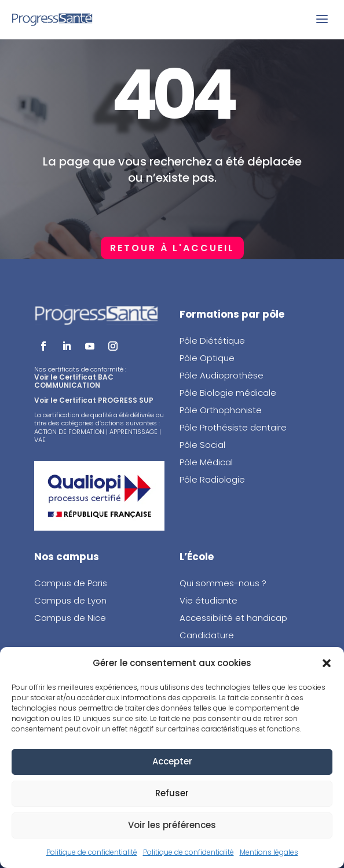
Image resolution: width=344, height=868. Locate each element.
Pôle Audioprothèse (222, 375)
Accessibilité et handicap (233, 618)
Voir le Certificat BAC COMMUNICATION (74, 381)
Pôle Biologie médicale (228, 393)
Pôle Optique (207, 358)
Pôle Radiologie (213, 479)
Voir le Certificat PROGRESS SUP (94, 400)
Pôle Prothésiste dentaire (233, 427)
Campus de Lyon (70, 600)
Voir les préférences (172, 825)
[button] (327, 663)
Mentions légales (269, 852)
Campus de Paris (71, 583)
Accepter (172, 761)
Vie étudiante (208, 600)
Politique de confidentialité (92, 852)
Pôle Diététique (212, 341)
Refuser (172, 793)
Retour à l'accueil (172, 248)
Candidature (207, 635)
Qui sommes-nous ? (223, 583)
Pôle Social (202, 445)
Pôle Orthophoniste (221, 410)
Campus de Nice (70, 618)
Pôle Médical (206, 462)
